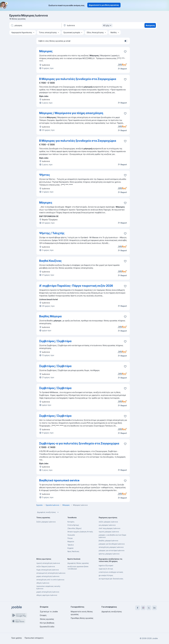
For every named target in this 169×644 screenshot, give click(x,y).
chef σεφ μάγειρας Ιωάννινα (109, 528)
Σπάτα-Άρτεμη (73, 525)
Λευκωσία (71, 535)
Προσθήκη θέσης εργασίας (82, 618)
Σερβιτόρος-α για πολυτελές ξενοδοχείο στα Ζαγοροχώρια (79, 443)
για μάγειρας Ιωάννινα (107, 525)
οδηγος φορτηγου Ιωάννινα (47, 595)
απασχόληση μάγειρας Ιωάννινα (111, 547)
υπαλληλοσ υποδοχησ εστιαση (111, 572)
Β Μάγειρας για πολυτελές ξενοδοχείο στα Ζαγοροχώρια (78, 79)
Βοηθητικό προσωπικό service (59, 480)
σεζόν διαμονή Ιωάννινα (46, 566)
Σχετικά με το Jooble (49, 612)
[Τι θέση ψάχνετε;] (35, 25)
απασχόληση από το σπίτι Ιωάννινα (50, 580)
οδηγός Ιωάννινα (43, 583)
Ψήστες (45, 175)
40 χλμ (108, 25)
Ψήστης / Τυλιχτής (52, 233)
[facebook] (138, 608)
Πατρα (70, 538)
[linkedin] (154, 608)
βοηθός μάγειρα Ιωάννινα (108, 541)
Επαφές (43, 615)
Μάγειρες (46, 203)
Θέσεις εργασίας (47, 619)
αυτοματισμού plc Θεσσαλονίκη (111, 579)
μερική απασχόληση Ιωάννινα (48, 592)
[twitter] (149, 608)
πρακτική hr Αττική (106, 569)
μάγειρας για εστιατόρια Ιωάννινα (111, 550)
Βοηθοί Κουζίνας (50, 261)
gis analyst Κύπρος (106, 575)
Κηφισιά (70, 548)
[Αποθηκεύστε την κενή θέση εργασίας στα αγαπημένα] (125, 52)
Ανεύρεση (150, 25)
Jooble (155, 638)
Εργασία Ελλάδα (47, 627)
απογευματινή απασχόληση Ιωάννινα (51, 573)
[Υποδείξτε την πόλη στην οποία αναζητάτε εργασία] (88, 25)
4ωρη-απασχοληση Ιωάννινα (48, 570)
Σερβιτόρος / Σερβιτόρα (55, 341)
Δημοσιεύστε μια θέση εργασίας (104, 5)
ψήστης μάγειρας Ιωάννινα (109, 554)
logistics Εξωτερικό (106, 565)
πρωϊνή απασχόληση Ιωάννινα (48, 563)
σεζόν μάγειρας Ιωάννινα (108, 522)
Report (122, 69)
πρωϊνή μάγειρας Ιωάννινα (109, 532)
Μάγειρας (46, 51)
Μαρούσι (71, 542)
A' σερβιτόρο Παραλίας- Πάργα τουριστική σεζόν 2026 (76, 286)
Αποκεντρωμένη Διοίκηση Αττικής (80, 532)
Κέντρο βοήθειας (47, 623)
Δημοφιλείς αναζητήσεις (48, 512)
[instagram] (143, 608)
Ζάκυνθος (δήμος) (74, 528)
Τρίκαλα (71, 545)
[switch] (126, 41)
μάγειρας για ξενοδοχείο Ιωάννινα (112, 544)
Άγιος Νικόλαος (73, 551)
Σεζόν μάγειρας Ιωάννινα (46, 522)
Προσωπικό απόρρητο (34, 638)
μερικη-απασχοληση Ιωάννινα (48, 576)
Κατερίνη (71, 522)
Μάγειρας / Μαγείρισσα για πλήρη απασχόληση (71, 113)
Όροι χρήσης (17, 638)
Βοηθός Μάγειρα (50, 316)
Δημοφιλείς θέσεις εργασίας (78, 563)
